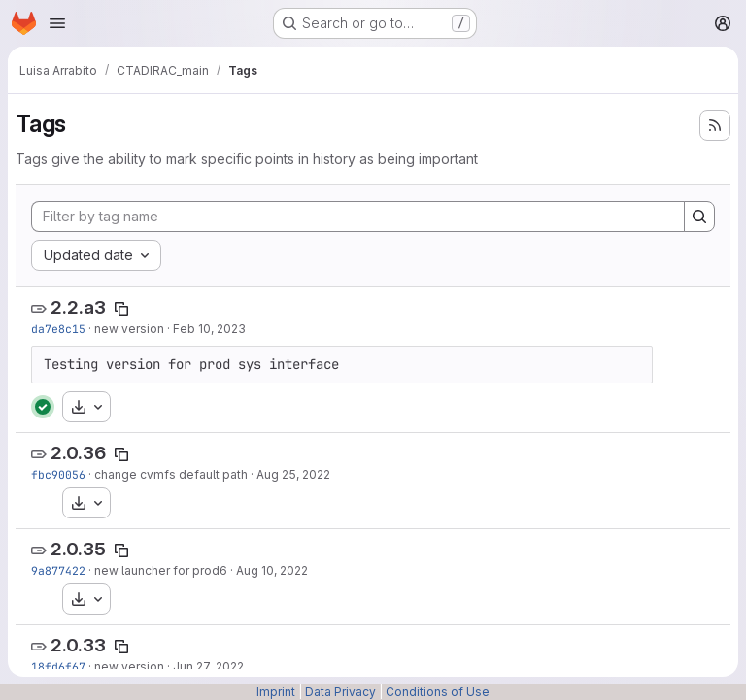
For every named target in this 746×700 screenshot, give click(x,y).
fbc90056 (58, 474)
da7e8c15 (58, 329)
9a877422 (58, 570)
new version (129, 329)
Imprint (276, 692)
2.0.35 (78, 549)
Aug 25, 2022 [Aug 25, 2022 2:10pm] (293, 474)
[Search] (699, 217)
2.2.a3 (78, 307)
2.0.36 (78, 453)
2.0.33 (78, 645)
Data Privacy (340, 692)
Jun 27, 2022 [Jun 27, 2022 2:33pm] (208, 667)
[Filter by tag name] (358, 217)
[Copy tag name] (121, 309)
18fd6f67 (58, 667)
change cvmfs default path (171, 474)
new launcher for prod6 (161, 570)
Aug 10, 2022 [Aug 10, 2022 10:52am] (272, 570)
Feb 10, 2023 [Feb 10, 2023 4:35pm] (209, 329)
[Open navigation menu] (57, 23)
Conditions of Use (438, 692)
